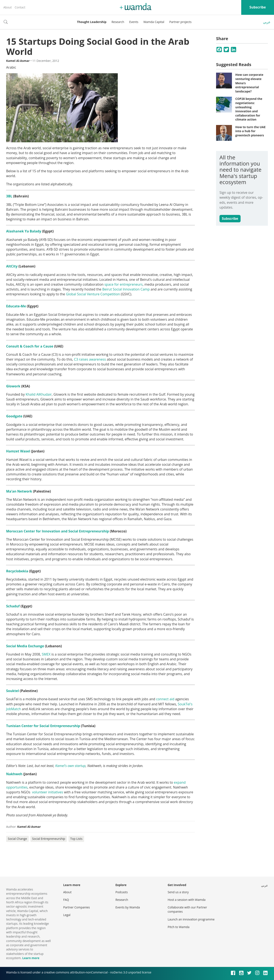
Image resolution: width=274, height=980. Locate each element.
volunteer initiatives (48, 792)
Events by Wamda (128, 907)
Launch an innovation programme (191, 919)
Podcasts (122, 892)
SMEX (46, 654)
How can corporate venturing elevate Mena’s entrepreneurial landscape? (249, 83)
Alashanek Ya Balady (24, 231)
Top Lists (76, 839)
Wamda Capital (154, 22)
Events (134, 22)
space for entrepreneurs (124, 284)
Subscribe (258, 7)
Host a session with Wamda (187, 900)
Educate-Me (16, 306)
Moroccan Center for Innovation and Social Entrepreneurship (58, 531)
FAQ (66, 900)
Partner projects (180, 22)
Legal (67, 915)
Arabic (11, 67)
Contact (20, 7)
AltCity (12, 266)
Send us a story (178, 892)
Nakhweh (14, 774)
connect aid (165, 699)
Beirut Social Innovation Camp (126, 289)
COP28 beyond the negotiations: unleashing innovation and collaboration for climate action (249, 109)
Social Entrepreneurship (49, 839)
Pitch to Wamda (179, 927)
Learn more (31, 958)
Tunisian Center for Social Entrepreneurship (43, 726)
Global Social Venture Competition (93, 294)
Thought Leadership (92, 22)
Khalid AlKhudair (39, 394)
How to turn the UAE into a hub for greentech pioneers (250, 131)
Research (118, 22)
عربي (267, 22)
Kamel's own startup (70, 766)
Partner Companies (77, 907)
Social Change (17, 839)
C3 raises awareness (90, 359)
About (8, 7)
